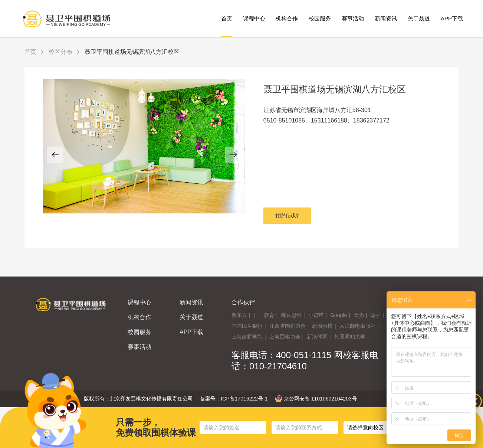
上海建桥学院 (247, 337)
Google (339, 315)
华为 (359, 315)
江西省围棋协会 (287, 326)
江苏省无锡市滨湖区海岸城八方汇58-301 (317, 110)
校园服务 (320, 18)
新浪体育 (317, 337)
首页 (227, 18)
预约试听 (287, 215)
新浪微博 (322, 326)
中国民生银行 (247, 326)
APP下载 (452, 18)
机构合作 (287, 18)
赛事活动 (353, 18)
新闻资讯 (386, 18)
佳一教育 (264, 315)
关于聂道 (419, 18)
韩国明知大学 (350, 337)
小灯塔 (316, 315)
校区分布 (60, 52)
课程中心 (254, 18)
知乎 (375, 315)
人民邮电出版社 (358, 326)
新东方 (239, 315)
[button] (55, 155)
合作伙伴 (243, 302)
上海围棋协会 (285, 337)
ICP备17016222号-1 (244, 399)
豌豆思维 (291, 315)
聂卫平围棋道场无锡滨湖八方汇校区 (335, 89)
